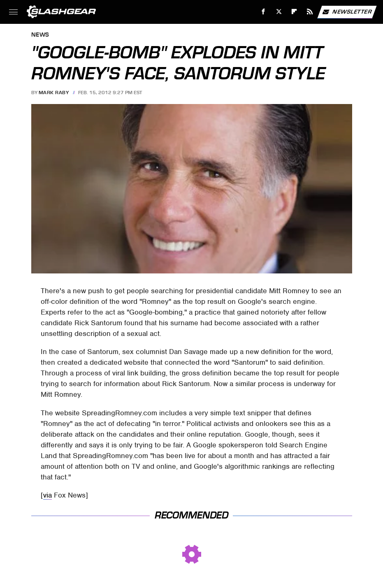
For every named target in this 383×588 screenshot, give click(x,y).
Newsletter (347, 12)
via (48, 495)
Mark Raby (54, 93)
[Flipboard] (294, 12)
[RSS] (310, 12)
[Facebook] (263, 12)
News (40, 35)
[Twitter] (279, 12)
